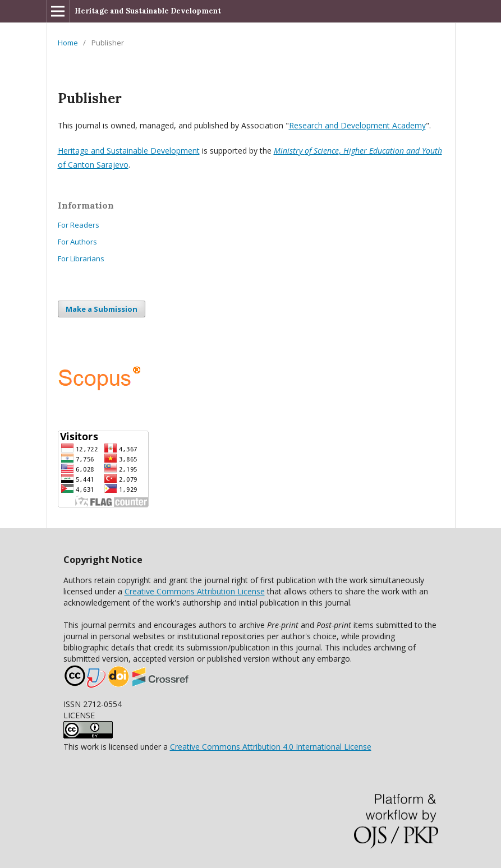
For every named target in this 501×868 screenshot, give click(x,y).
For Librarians (81, 258)
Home (68, 43)
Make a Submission (102, 309)
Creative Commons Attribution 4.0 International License (271, 747)
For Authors (77, 242)
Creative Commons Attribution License (195, 591)
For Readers (79, 225)
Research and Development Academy (357, 125)
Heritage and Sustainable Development (148, 11)
